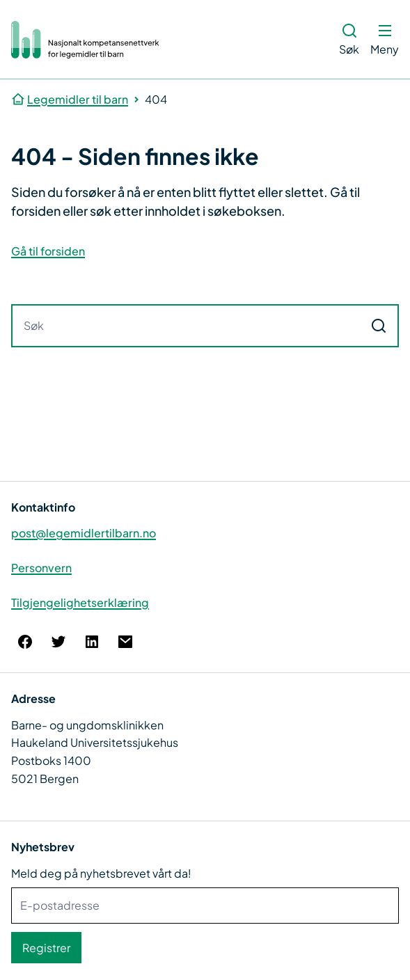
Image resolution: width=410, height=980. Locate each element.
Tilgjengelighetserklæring (80, 602)
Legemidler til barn (78, 99)
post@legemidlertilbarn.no (84, 533)
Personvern (41, 568)
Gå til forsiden (48, 251)
